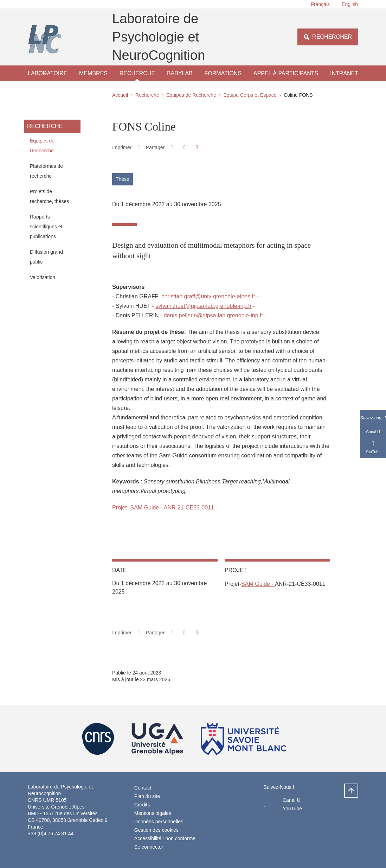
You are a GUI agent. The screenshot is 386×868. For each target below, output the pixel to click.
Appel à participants (286, 73)
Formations (223, 73)
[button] (172, 147)
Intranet (344, 73)
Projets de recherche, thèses (49, 196)
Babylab (180, 73)
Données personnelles (159, 822)
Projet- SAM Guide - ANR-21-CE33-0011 (163, 508)
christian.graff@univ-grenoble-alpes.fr (208, 296)
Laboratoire (47, 73)
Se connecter (149, 847)
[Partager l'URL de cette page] (197, 147)
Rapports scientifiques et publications (46, 227)
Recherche (137, 73)
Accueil (120, 95)
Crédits (142, 805)
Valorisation (43, 277)
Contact (143, 788)
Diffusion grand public (46, 257)
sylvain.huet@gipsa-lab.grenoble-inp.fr (203, 306)
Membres (93, 73)
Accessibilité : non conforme (165, 838)
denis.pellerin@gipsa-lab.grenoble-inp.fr (214, 315)
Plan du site (147, 796)
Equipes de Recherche (191, 95)
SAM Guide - (258, 584)
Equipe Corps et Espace (250, 95)
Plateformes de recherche (46, 171)
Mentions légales (153, 813)
